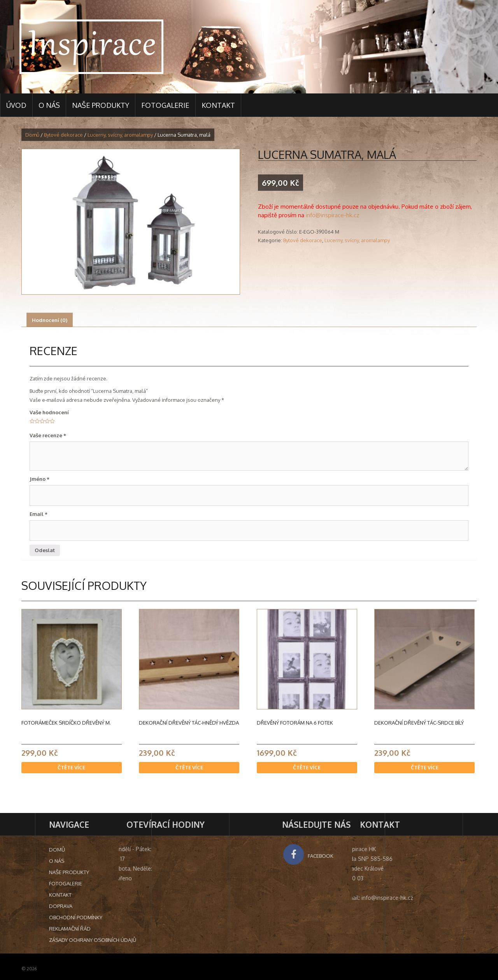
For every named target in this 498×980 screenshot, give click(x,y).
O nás (49, 105)
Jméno (39, 479)
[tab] (50, 320)
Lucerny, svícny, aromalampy (120, 135)
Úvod (16, 105)
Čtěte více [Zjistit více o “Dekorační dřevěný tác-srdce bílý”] (425, 767)
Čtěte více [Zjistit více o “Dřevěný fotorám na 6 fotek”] (307, 767)
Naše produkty (101, 105)
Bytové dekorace (63, 135)
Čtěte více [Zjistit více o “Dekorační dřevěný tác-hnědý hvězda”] (189, 767)
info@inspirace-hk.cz (332, 215)
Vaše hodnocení (49, 412)
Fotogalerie (165, 105)
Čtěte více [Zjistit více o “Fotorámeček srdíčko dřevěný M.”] (71, 767)
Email (39, 514)
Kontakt (218, 105)
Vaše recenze (48, 435)
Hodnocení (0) (50, 320)
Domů (32, 135)
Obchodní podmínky (155, 917)
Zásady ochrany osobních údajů (172, 940)
